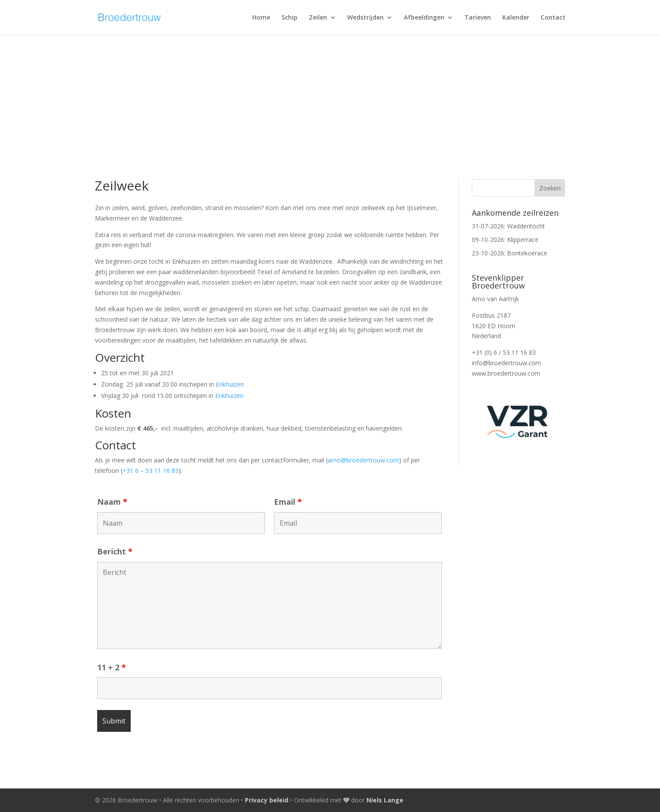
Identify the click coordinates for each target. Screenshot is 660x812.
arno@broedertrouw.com (363, 460)
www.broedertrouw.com (506, 373)
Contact (553, 18)
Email (288, 502)
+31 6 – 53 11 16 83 (151, 471)
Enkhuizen (230, 384)
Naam (112, 502)
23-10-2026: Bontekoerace (509, 253)
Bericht (115, 551)
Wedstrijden (366, 18)
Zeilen (318, 18)
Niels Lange (385, 800)
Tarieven (478, 18)
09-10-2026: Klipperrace (505, 240)
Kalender (516, 18)
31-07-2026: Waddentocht (508, 226)
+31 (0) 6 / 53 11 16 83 (504, 352)
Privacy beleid (267, 800)
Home (261, 18)
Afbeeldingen (424, 18)
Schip (289, 18)
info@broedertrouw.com (506, 363)
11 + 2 (112, 667)
